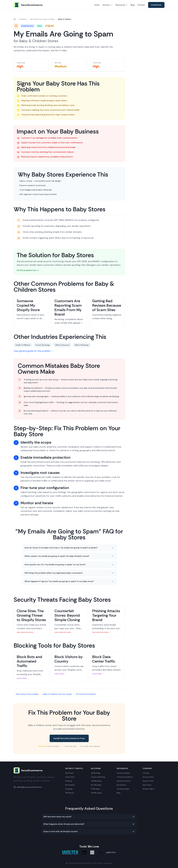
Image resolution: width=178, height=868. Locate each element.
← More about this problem (26, 694)
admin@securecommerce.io (29, 787)
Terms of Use (148, 781)
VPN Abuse (70, 793)
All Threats (70, 773)
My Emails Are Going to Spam (42, 19)
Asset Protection (124, 781)
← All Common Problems (85, 694)
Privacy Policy (148, 777)
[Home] (15, 19)
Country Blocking (98, 777)
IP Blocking (95, 789)
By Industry (121, 785)
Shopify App (149, 789)
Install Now (156, 5)
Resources (122, 5)
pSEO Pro (111, 852)
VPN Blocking (96, 781)
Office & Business (62, 345)
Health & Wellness (23, 345)
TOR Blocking (96, 793)
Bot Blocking (96, 785)
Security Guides (123, 773)
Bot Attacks (70, 785)
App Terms (147, 785)
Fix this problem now (28, 270)
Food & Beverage (43, 345)
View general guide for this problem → (34, 351)
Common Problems (125, 777)
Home (97, 5)
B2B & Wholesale (82, 345)
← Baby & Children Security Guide (56, 694)
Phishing (69, 781)
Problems (23, 19)
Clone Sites (70, 777)
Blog (133, 5)
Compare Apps (123, 789)
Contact (141, 5)
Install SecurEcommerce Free (69, 738)
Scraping (69, 789)
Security (108, 5)
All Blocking (96, 773)
